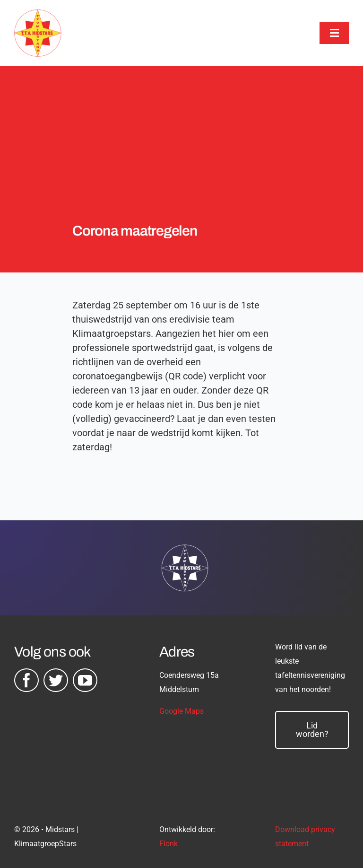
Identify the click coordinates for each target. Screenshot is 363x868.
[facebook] (26, 680)
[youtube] (85, 680)
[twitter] (56, 680)
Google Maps (181, 711)
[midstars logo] (38, 14)
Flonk (169, 844)
